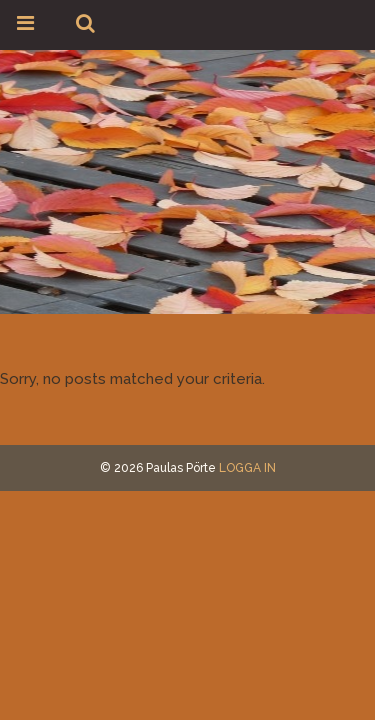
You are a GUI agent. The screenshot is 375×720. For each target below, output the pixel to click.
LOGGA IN (247, 468)
